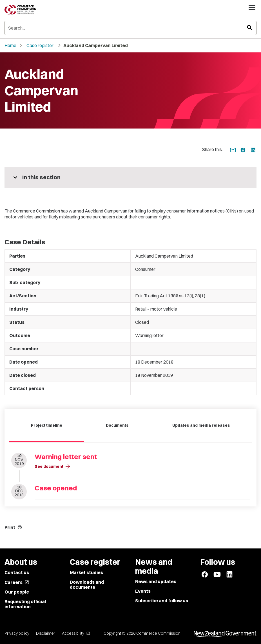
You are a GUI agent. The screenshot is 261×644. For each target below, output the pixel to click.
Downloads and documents (87, 585)
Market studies (86, 572)
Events (143, 591)
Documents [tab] (117, 425)
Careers (17, 582)
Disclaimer (46, 633)
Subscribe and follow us (162, 601)
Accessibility (76, 633)
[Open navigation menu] (252, 8)
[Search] (130, 28)
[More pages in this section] (130, 177)
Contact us (17, 572)
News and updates (156, 581)
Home (10, 45)
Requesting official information (25, 604)
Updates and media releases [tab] (201, 425)
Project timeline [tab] (47, 425)
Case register (40, 45)
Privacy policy (17, 633)
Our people (17, 592)
